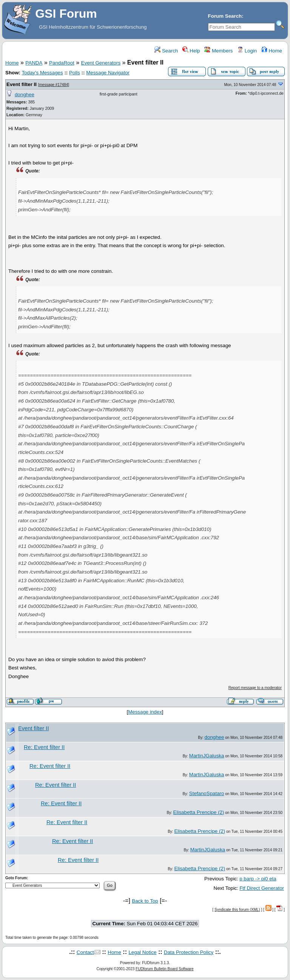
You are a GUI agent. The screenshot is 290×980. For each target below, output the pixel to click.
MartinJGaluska (207, 756)
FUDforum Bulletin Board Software (164, 969)
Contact (85, 952)
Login (247, 51)
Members (218, 51)
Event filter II (22, 84)
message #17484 (53, 85)
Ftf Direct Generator (262, 888)
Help (191, 51)
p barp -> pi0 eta (258, 879)
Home (272, 51)
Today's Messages (42, 73)
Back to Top (145, 901)
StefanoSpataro (207, 793)
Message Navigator (108, 73)
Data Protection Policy (189, 952)
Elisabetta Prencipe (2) (199, 812)
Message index (145, 712)
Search (166, 51)
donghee (25, 95)
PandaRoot (62, 63)
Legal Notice (142, 952)
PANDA (34, 63)
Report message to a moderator (255, 688)
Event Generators (101, 63)
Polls (75, 73)
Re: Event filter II (44, 747)
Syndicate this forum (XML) (237, 910)
